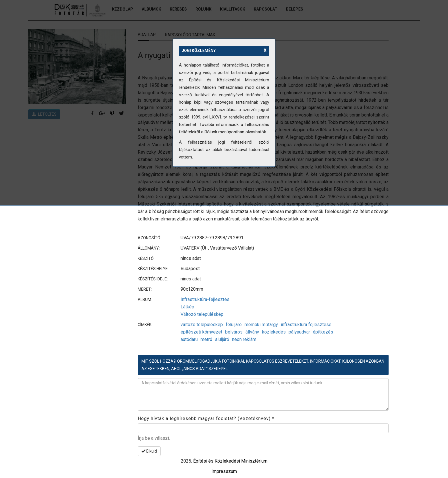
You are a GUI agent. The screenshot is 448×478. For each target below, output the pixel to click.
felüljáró (234, 325)
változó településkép (202, 325)
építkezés (323, 332)
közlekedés (274, 332)
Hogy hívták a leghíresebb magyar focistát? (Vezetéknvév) (206, 418)
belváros (234, 332)
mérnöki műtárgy (261, 325)
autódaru (189, 339)
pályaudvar (299, 332)
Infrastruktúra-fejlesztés (205, 299)
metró (206, 339)
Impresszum (224, 471)
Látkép (187, 307)
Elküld (149, 451)
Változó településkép (202, 314)
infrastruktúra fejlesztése (306, 325)
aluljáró (222, 339)
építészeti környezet (201, 332)
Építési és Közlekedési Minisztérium (230, 461)
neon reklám (244, 339)
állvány (252, 332)
